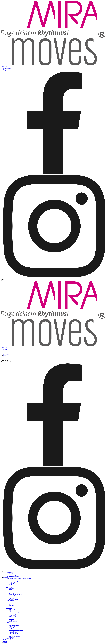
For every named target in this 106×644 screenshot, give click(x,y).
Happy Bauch (12, 618)
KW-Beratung (12, 586)
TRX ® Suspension (13, 592)
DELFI (10, 620)
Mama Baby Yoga (13, 614)
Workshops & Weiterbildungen (10, 575)
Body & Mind (9, 608)
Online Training (9, 573)
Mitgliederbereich (7, 69)
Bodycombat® (12, 596)
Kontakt (5, 350)
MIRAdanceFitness (13, 602)
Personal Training (12, 582)
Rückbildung (11, 619)
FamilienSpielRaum (13, 621)
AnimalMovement (13, 597)
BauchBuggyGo (12, 617)
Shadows (11, 607)
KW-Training (12, 584)
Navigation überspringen (6, 66)
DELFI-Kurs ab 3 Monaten (15, 629)
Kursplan (5, 70)
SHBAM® (11, 604)
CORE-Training (12, 593)
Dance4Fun (11, 628)
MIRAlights (11, 606)
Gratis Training (9, 574)
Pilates (10, 612)
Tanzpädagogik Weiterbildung (12, 576)
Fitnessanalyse (12, 580)
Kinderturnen (12, 631)
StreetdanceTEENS (13, 626)
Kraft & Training (10, 587)
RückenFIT (11, 590)
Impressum (6, 355)
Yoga (10, 610)
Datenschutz (6, 354)
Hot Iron (11, 591)
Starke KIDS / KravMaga (14, 634)
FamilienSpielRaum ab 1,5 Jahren (16, 630)
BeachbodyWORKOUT (14, 599)
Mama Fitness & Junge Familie (13, 613)
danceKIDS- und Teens (14, 625)
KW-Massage (12, 585)
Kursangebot (6, 577)
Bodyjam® (11, 603)
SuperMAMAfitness (13, 615)
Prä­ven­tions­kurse (10, 639)
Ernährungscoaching (13, 581)
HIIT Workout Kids (13, 632)
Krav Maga (8, 635)
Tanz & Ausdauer (10, 601)
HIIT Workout (12, 598)
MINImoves (11, 624)
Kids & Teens (9, 623)
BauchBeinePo (12, 588)
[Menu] (2, 280)
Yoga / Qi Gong (12, 609)
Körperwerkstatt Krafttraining (15, 595)
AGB (4, 357)
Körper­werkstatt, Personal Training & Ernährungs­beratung (19, 579)
